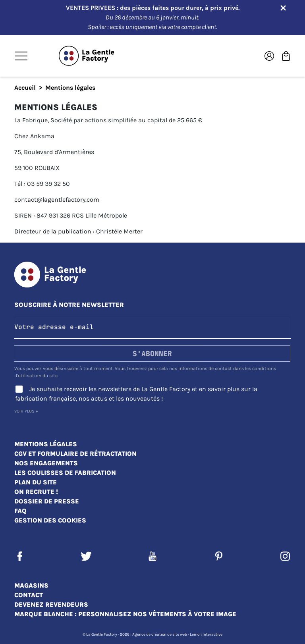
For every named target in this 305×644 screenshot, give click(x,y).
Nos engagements (46, 463)
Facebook (20, 556)
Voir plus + (26, 411)
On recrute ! (36, 492)
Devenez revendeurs (51, 604)
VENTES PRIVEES (91, 8)
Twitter (86, 556)
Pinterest (219, 556)
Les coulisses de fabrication (65, 473)
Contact (29, 595)
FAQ (20, 511)
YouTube (152, 556)
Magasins (31, 585)
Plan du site (36, 482)
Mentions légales (46, 444)
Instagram (285, 556)
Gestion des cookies (50, 520)
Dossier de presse (47, 501)
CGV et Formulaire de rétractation (75, 454)
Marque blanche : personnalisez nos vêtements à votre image (125, 614)
